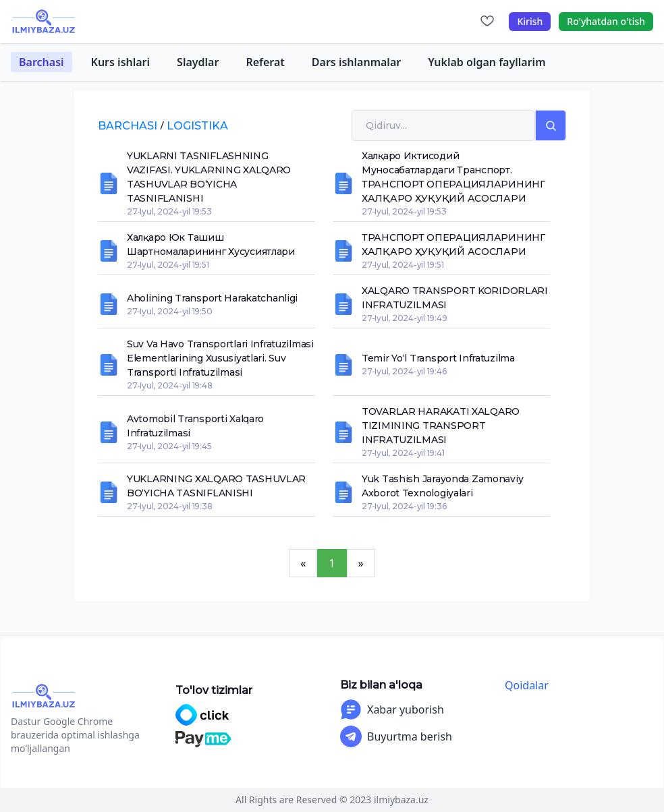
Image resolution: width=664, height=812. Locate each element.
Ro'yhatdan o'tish (606, 21)
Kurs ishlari (121, 62)
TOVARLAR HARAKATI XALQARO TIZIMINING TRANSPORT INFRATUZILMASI (441, 426)
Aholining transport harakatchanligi (212, 298)
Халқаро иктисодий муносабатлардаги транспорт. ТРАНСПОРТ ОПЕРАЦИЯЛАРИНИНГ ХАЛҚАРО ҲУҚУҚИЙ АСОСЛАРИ (453, 177)
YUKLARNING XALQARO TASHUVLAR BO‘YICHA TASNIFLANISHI (216, 486)
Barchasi (41, 62)
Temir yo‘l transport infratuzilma (438, 358)
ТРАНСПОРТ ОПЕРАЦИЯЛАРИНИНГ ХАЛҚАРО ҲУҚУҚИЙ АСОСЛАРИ (453, 244)
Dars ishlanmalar (356, 62)
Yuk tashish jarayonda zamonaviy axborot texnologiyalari (442, 486)
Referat (265, 62)
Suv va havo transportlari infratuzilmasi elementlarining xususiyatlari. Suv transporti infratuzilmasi (220, 358)
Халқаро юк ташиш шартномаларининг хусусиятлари (211, 244)
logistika (197, 126)
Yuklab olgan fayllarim (487, 62)
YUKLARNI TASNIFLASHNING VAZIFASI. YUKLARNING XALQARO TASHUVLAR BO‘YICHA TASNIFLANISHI (209, 177)
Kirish (530, 21)
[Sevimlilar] (487, 22)
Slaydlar (198, 62)
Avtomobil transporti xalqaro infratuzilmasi (195, 426)
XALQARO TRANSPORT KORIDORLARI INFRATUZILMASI (455, 298)
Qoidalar (527, 685)
